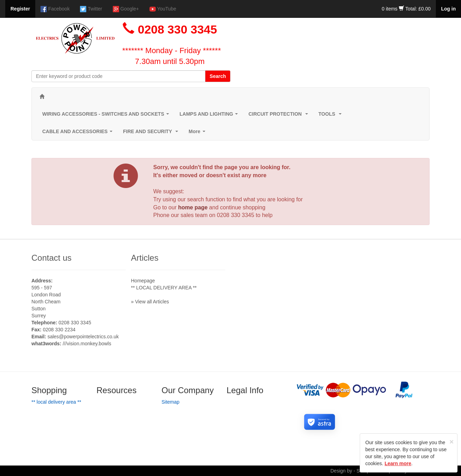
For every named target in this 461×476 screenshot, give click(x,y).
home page (193, 207)
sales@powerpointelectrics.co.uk (83, 337)
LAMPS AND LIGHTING (210, 116)
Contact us (52, 258)
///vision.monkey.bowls (87, 344)
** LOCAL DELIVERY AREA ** (164, 288)
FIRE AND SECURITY (152, 133)
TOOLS (331, 116)
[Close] (452, 442)
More (198, 133)
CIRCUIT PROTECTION (279, 116)
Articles (145, 258)
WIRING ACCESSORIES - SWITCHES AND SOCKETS (107, 116)
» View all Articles (150, 302)
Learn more (398, 463)
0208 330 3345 (236, 215)
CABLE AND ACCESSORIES (79, 133)
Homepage (143, 281)
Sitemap (171, 402)
